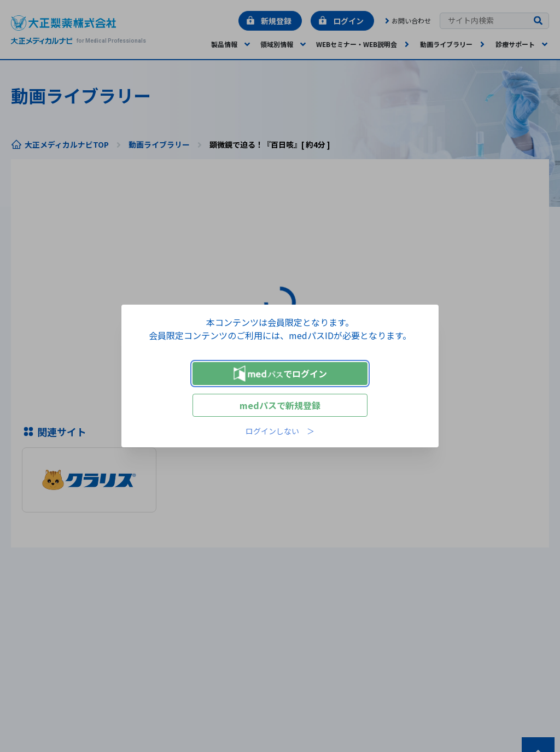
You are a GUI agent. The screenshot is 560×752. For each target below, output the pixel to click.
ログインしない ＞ (280, 431)
